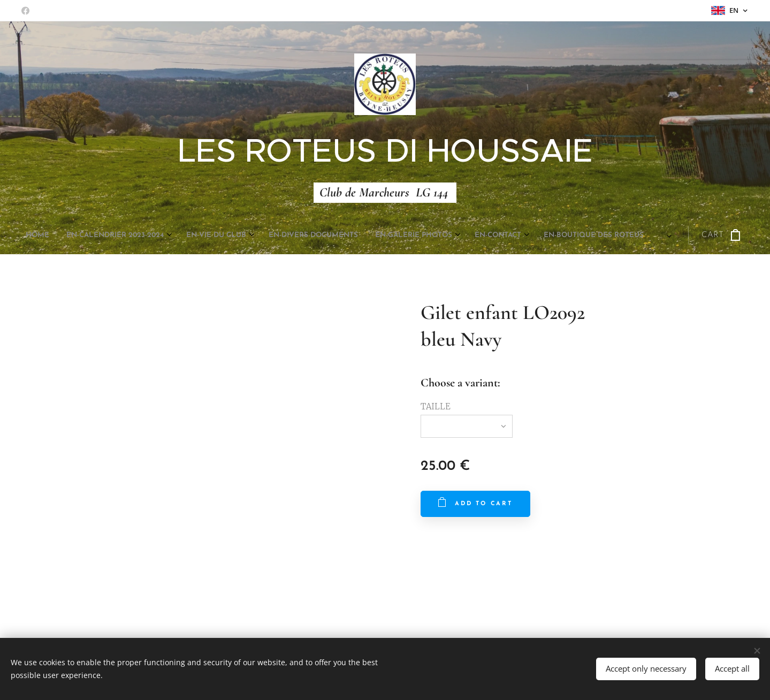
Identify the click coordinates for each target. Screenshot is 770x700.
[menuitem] (272, 235)
